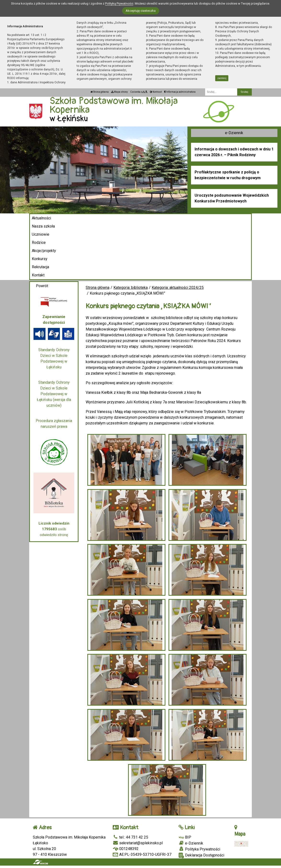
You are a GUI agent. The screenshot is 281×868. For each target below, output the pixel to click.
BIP (185, 837)
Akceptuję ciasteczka (141, 11)
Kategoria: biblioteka (131, 288)
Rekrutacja (40, 267)
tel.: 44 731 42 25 (130, 837)
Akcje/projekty (44, 251)
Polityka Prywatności (199, 849)
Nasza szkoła (43, 226)
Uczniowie (41, 234)
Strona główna (100, 92)
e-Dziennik (234, 133)
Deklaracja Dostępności (201, 855)
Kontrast (156, 92)
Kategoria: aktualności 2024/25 (178, 288)
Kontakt (38, 275)
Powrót (42, 286)
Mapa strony (119, 92)
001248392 (126, 849)
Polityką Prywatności (119, 3)
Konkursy (40, 259)
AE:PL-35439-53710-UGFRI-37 (142, 854)
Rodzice (39, 243)
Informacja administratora (180, 92)
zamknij (222, 78)
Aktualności (41, 218)
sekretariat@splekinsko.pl (138, 843)
